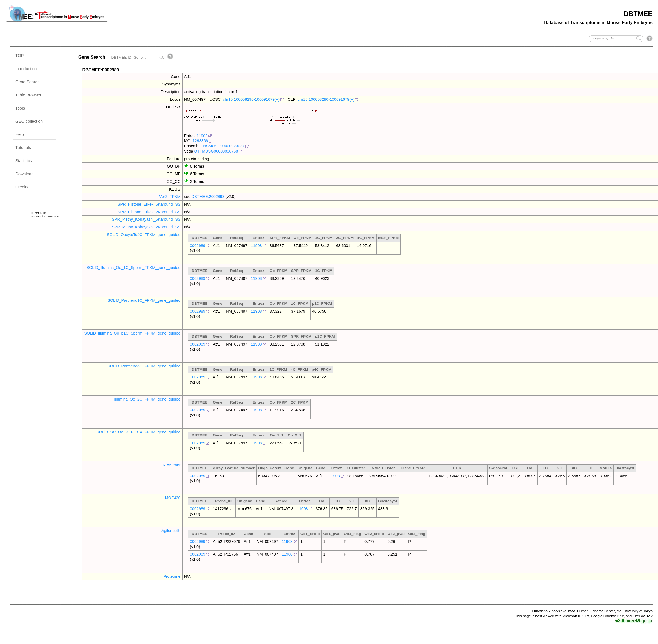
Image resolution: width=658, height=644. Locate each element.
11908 (202, 136)
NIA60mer (172, 465)
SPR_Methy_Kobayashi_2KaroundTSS (146, 227)
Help (20, 134)
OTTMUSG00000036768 (216, 151)
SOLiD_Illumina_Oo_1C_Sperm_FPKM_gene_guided (133, 268)
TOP (20, 55)
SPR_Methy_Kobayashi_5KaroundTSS (146, 219)
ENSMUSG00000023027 (223, 146)
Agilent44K (171, 531)
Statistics (24, 161)
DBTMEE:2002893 (208, 197)
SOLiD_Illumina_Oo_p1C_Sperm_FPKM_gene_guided (132, 333)
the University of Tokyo (635, 611)
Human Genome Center (596, 611)
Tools (20, 108)
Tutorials (23, 147)
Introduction (26, 69)
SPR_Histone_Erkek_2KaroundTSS (149, 212)
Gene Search (27, 82)
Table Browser (28, 95)
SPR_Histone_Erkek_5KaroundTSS (149, 204)
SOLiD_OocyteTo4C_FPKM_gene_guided (144, 235)
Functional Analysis (554, 611)
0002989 (198, 246)
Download (25, 174)
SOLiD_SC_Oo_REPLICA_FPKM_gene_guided (138, 432)
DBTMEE (638, 14)
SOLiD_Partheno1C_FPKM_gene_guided (144, 300)
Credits (22, 187)
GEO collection (29, 121)
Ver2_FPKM (170, 197)
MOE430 (173, 498)
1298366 (200, 141)
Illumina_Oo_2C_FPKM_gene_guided (147, 399)
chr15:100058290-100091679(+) (251, 99)
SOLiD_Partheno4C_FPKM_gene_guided (144, 366)
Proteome (172, 576)
